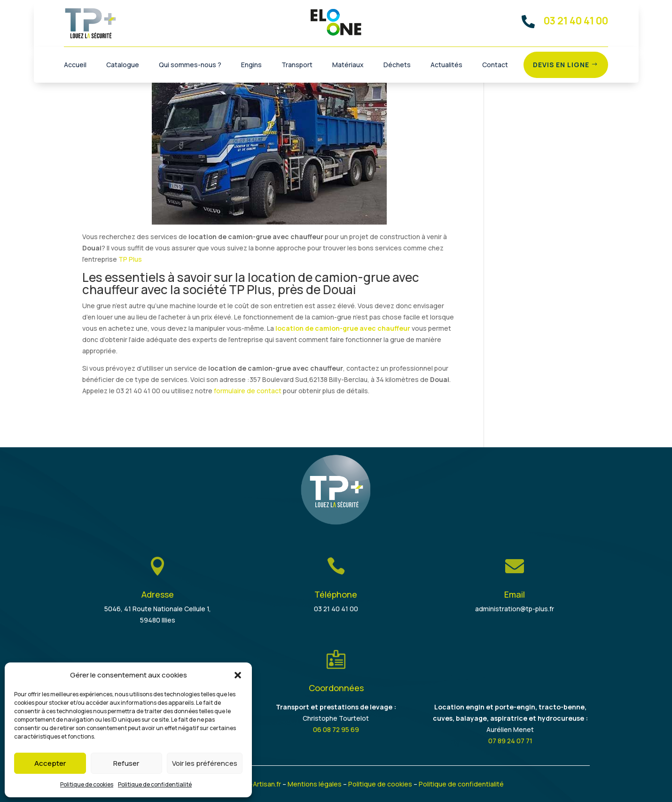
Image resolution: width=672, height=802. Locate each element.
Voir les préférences (205, 763)
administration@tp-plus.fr (515, 609)
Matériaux (348, 65)
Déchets (397, 65)
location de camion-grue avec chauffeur (343, 328)
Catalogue (123, 65)
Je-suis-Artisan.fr (254, 784)
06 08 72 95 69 (336, 729)
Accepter (50, 763)
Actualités (446, 65)
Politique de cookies (87, 784)
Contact (495, 65)
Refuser (126, 763)
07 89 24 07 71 (510, 741)
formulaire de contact (248, 391)
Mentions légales (315, 784)
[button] (238, 675)
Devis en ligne (561, 65)
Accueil (75, 65)
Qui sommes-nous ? (190, 65)
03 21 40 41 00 (336, 609)
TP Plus (130, 259)
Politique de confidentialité (155, 784)
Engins (251, 65)
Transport (297, 65)
